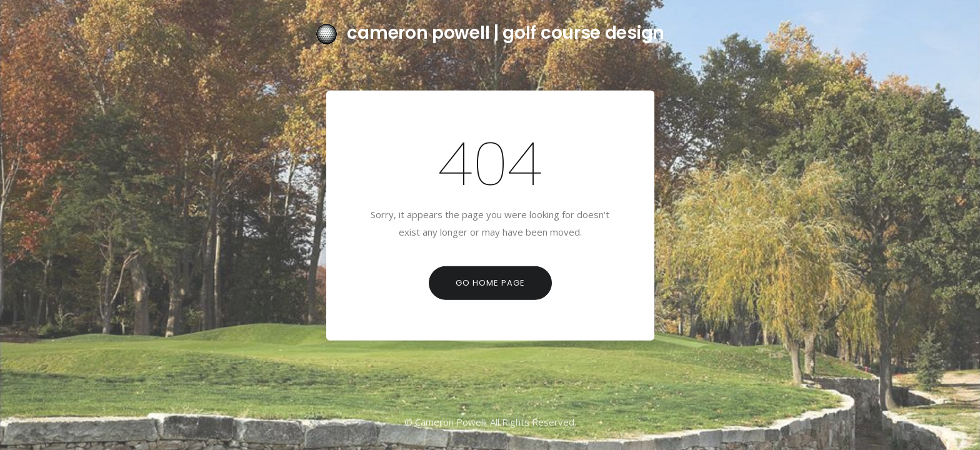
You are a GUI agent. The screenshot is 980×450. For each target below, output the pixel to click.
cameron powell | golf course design (490, 33)
